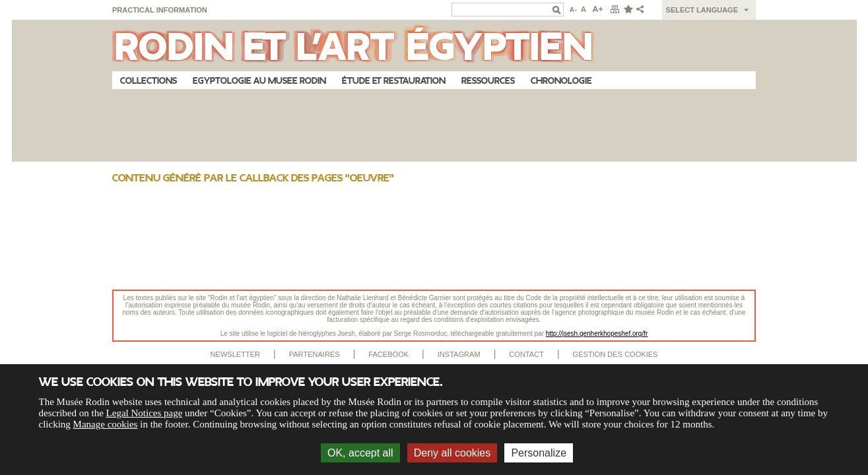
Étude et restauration (394, 81)
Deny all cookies (452, 453)
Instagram (459, 354)
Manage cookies (106, 424)
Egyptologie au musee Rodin (259, 81)
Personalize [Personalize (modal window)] (539, 453)
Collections (149, 81)
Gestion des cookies (616, 354)
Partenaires (315, 354)
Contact (526, 354)
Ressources (488, 81)
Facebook (388, 354)
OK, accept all (360, 453)
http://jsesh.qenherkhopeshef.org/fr (597, 333)
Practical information (160, 10)
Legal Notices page (145, 413)
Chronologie (561, 81)
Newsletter (236, 354)
